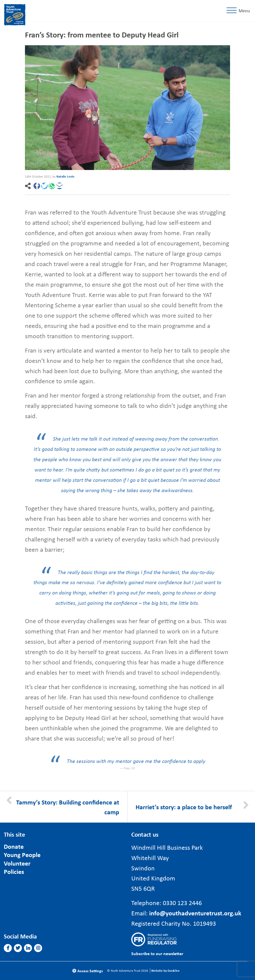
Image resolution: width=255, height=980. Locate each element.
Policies (14, 871)
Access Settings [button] (88, 971)
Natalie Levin (65, 176)
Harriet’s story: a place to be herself (184, 807)
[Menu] (239, 11)
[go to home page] (15, 14)
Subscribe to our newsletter (157, 953)
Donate (14, 846)
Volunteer (17, 863)
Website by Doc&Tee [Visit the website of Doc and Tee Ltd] (165, 971)
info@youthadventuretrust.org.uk (195, 913)
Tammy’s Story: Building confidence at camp (68, 807)
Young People (22, 855)
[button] (37, 186)
